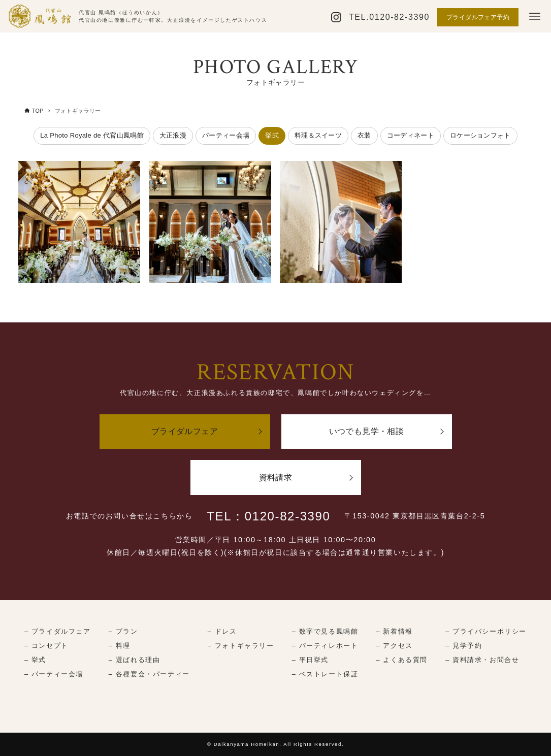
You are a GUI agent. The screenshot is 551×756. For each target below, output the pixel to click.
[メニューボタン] (535, 16)
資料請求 (276, 478)
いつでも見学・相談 (367, 431)
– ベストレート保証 (325, 674)
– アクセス (395, 646)
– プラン (123, 631)
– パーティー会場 (54, 674)
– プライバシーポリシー (486, 631)
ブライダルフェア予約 (478, 17)
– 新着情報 (395, 631)
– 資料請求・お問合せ (482, 660)
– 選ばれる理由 (134, 660)
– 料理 (120, 646)
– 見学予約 (464, 646)
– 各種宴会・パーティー (149, 674)
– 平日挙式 (310, 660)
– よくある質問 (402, 660)
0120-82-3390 (399, 17)
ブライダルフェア (185, 431)
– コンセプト (46, 646)
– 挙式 (35, 660)
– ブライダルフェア (58, 631)
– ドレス (222, 631)
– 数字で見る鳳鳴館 (325, 631)
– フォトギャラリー (241, 646)
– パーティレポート (325, 646)
